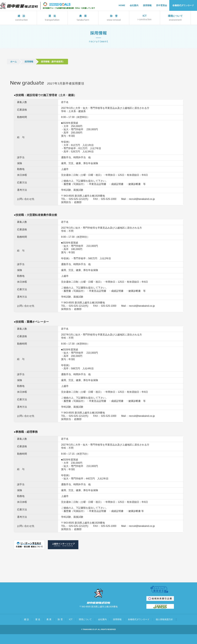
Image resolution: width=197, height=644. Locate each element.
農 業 (49, 619)
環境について (85, 619)
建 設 (26, 619)
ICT (71, 619)
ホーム (14, 62)
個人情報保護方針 (164, 619)
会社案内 (102, 619)
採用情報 (29, 62)
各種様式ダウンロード (139, 619)
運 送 (38, 619)
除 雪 (60, 619)
